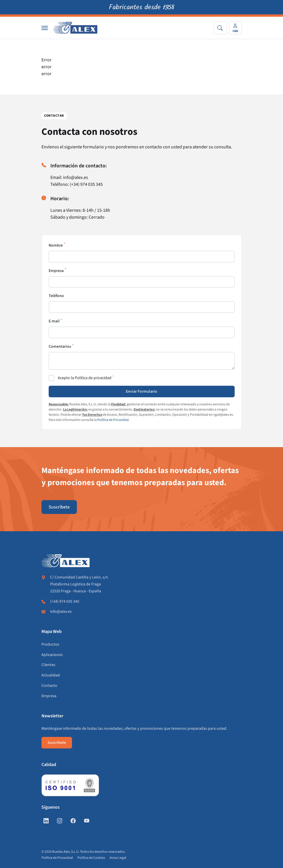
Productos (50, 644)
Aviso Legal (118, 858)
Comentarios (60, 347)
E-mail (54, 321)
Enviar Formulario (141, 392)
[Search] (220, 28)
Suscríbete (59, 507)
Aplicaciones (52, 655)
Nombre (56, 245)
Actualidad (51, 675)
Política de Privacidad (113, 420)
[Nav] (45, 28)
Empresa (56, 271)
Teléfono (56, 296)
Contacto (49, 686)
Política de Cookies (91, 858)
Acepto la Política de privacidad (85, 378)
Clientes (48, 665)
